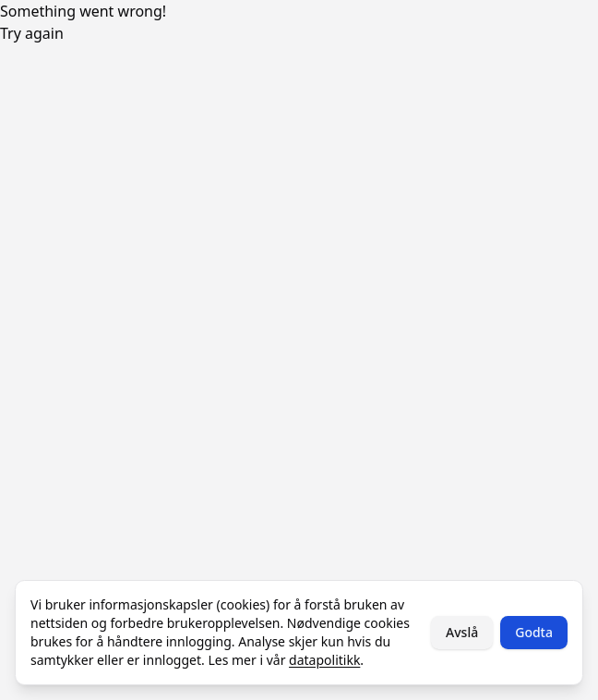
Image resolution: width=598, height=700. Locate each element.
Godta (534, 632)
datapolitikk (324, 660)
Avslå (462, 632)
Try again (32, 33)
